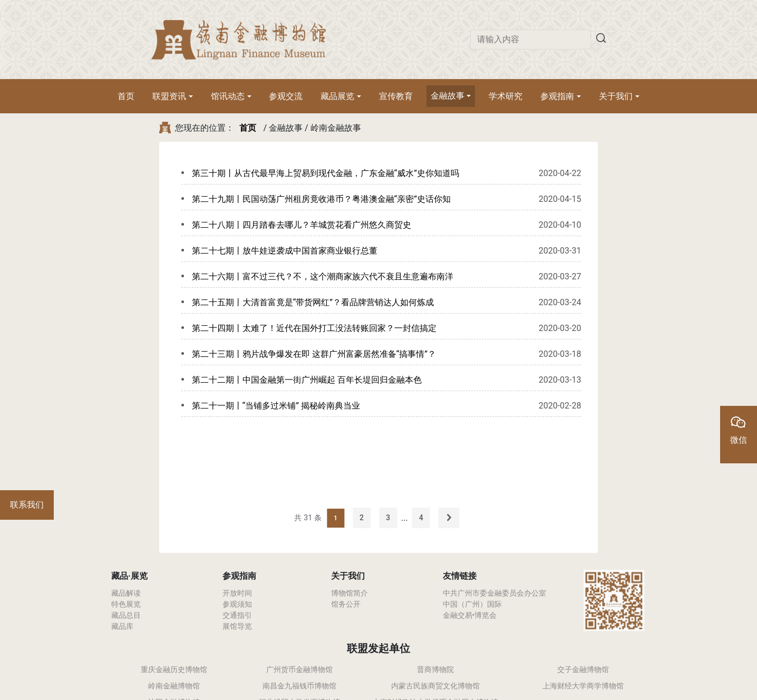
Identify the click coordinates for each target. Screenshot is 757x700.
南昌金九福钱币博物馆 (299, 686)
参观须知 (237, 604)
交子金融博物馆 (583, 669)
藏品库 (122, 626)
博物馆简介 (350, 593)
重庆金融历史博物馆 (174, 669)
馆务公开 (346, 604)
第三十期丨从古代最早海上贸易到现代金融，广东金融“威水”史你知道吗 (326, 173)
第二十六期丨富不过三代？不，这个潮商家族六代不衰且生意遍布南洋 (323, 276)
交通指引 (237, 615)
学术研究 (506, 96)
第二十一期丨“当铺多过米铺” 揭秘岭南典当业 (276, 406)
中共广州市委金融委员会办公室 (494, 593)
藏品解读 (126, 593)
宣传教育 (396, 96)
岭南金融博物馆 (174, 686)
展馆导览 (237, 626)
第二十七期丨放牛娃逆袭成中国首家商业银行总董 (285, 251)
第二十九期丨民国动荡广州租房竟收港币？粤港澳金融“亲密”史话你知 (321, 199)
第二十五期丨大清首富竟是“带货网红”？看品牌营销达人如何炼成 (313, 302)
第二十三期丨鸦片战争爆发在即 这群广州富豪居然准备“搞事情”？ (314, 354)
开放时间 (237, 593)
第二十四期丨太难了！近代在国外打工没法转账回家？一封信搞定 (314, 328)
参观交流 (286, 96)
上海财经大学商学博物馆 (583, 686)
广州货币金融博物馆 (299, 669)
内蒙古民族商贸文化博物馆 (435, 686)
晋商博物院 (435, 669)
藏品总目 (126, 615)
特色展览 (126, 604)
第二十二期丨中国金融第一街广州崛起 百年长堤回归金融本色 (307, 380)
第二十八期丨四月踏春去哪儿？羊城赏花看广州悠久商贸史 (302, 225)
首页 (126, 96)
